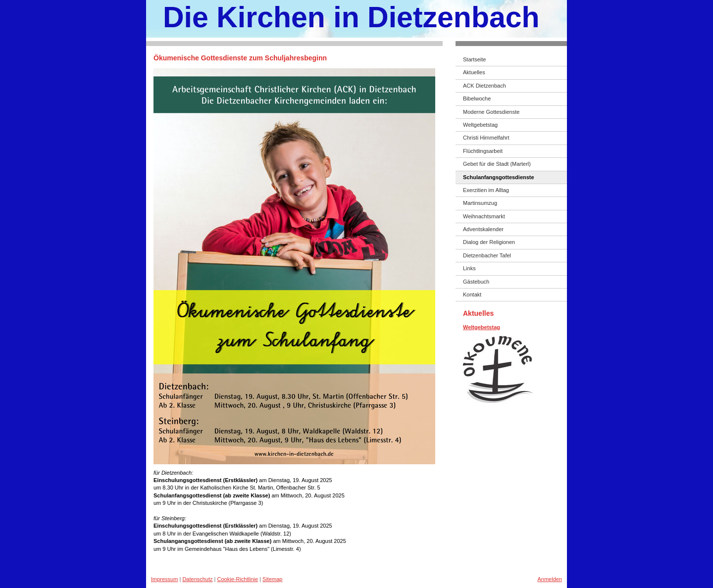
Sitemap (272, 579)
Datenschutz (197, 579)
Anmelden (550, 579)
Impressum (164, 579)
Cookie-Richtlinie (238, 579)
